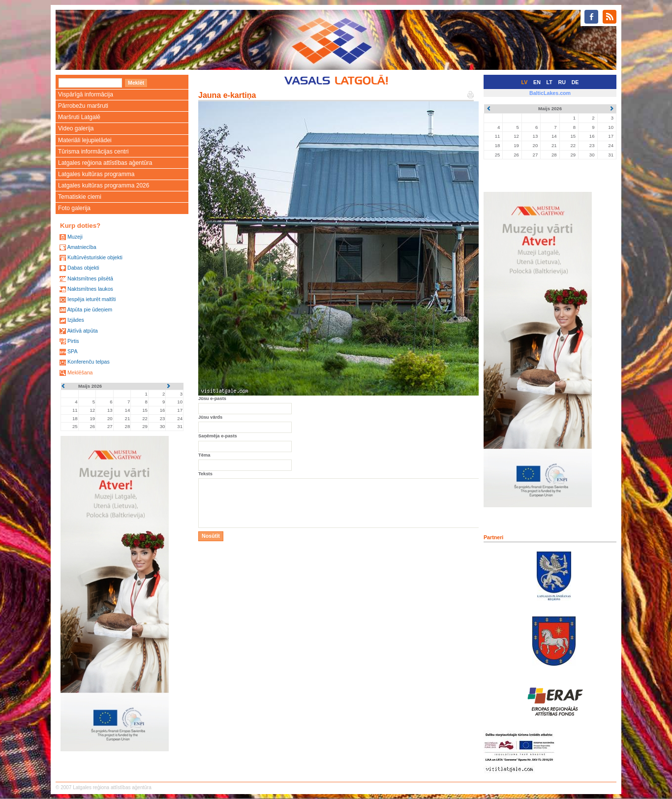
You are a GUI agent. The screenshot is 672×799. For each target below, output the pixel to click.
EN (537, 82)
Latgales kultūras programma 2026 (104, 185)
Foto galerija (74, 208)
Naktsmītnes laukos (90, 289)
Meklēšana (80, 372)
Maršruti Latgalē (79, 117)
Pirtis (73, 341)
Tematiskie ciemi (80, 197)
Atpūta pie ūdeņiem (90, 309)
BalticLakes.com (550, 93)
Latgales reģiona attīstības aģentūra (105, 163)
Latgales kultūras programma (96, 174)
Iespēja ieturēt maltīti (92, 299)
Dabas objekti (83, 268)
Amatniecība (81, 247)
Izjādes (76, 320)
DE (575, 82)
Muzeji (75, 237)
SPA (73, 351)
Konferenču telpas (89, 362)
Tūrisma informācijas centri (93, 152)
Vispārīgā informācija (86, 94)
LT (550, 82)
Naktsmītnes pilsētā (90, 278)
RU (562, 82)
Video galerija (76, 128)
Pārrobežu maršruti (83, 106)
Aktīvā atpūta (82, 331)
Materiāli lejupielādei (85, 140)
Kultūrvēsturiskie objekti (95, 257)
